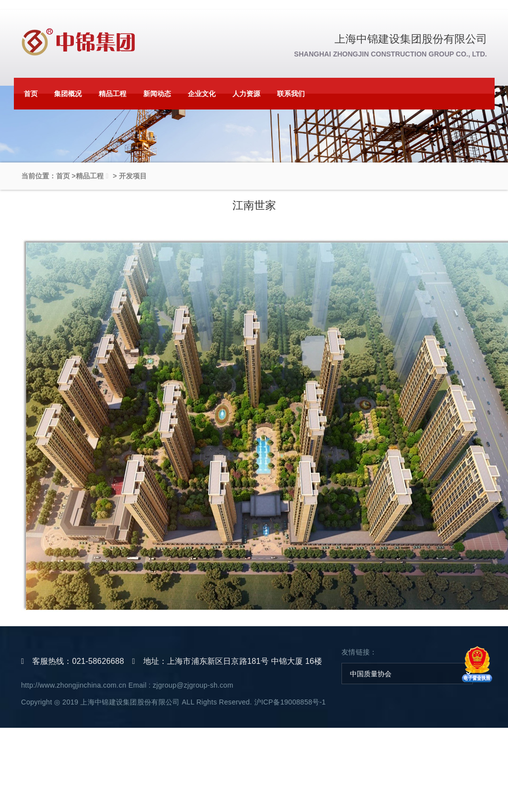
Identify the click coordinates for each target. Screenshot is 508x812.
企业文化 (202, 94)
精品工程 (113, 94)
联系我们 (291, 94)
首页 (31, 94)
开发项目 (133, 176)
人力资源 (246, 94)
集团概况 (68, 94)
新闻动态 (157, 94)
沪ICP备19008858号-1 (290, 702)
